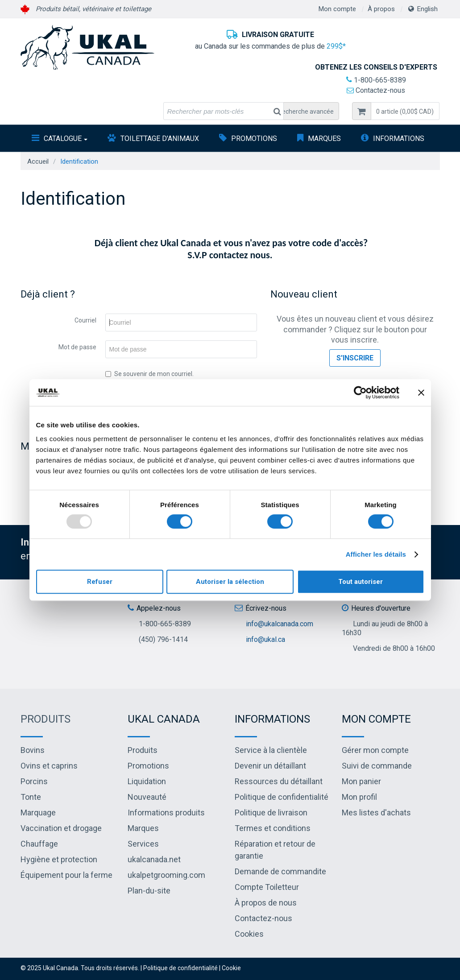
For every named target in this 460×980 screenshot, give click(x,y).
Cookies (249, 934)
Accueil (38, 161)
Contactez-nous (376, 90)
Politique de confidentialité (282, 797)
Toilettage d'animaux (160, 139)
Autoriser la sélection (230, 582)
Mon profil (359, 797)
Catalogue (66, 139)
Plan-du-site (149, 891)
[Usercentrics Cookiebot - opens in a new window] (360, 393)
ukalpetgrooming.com (166, 875)
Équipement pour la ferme (66, 875)
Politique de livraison (271, 813)
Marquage (38, 813)
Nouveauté (147, 797)
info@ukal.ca (265, 639)
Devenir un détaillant (270, 766)
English (427, 9)
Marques (324, 139)
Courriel (85, 320)
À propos (381, 9)
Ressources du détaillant (279, 781)
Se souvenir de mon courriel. (149, 374)
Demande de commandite (280, 871)
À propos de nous (266, 903)
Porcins (34, 781)
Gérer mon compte (375, 750)
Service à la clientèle (271, 750)
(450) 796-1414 (163, 639)
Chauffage (39, 844)
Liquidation (147, 781)
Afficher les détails (376, 554)
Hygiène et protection (59, 859)
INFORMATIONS (399, 139)
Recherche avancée (306, 112)
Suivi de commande (377, 766)
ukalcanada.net (154, 859)
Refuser (100, 582)
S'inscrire (355, 358)
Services (143, 844)
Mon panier (361, 781)
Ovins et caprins (49, 766)
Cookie (231, 968)
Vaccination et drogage (61, 828)
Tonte (31, 797)
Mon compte (337, 9)
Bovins (33, 750)
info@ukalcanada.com (280, 624)
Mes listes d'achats (376, 813)
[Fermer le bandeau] (421, 393)
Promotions (254, 139)
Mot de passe (77, 347)
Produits (46, 719)
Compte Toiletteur (267, 887)
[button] (405, 111)
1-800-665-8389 (376, 80)
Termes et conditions (273, 828)
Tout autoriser (361, 582)
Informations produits (166, 813)
